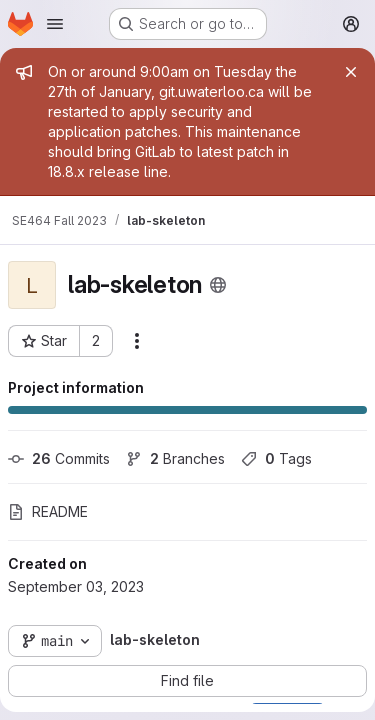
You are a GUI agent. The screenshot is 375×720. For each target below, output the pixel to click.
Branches (175, 458)
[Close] (351, 72)
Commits (59, 458)
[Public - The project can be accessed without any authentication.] (218, 285)
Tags (276, 458)
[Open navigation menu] (55, 24)
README (48, 511)
